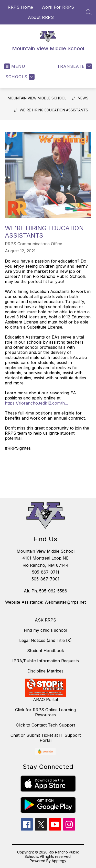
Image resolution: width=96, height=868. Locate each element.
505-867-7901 (45, 579)
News (83, 98)
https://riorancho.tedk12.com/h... (36, 403)
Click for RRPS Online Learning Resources (45, 712)
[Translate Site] (74, 66)
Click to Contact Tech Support (45, 725)
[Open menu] (15, 66)
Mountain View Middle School (37, 98)
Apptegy (59, 861)
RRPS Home (20, 7)
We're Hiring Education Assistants (54, 110)
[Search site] (89, 12)
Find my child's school (45, 630)
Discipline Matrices (45, 671)
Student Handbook (46, 651)
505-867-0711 (46, 572)
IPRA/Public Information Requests (46, 661)
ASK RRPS (45, 620)
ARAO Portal (45, 699)
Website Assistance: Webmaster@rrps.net (45, 602)
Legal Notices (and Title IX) (45, 640)
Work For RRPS (58, 7)
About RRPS (41, 17)
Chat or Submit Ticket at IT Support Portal (46, 738)
